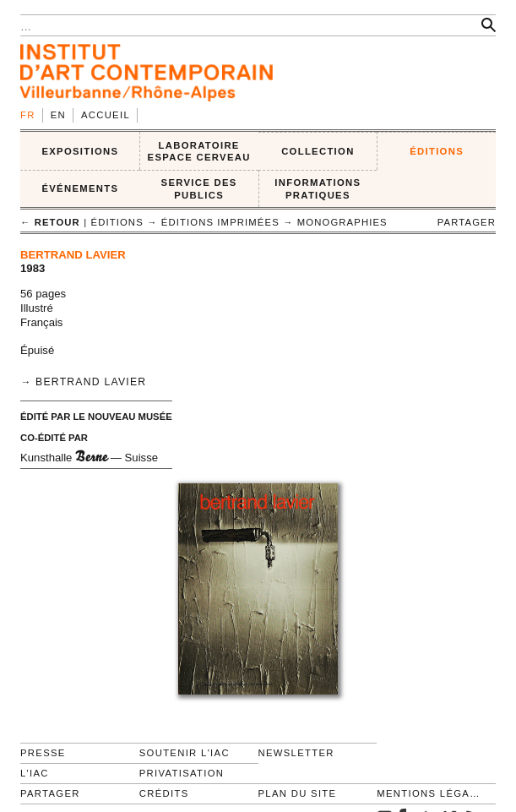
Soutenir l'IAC (185, 753)
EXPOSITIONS (80, 151)
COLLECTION (318, 151)
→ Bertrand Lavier (83, 382)
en (58, 115)
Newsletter (296, 753)
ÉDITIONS (437, 151)
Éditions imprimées (220, 222)
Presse (43, 753)
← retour (50, 222)
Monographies (342, 222)
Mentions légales (429, 793)
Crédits (164, 793)
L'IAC (35, 773)
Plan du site (298, 793)
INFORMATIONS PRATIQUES (318, 189)
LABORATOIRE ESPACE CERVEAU (199, 152)
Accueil (106, 115)
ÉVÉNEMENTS (80, 188)
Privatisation (182, 773)
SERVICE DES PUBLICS (199, 189)
